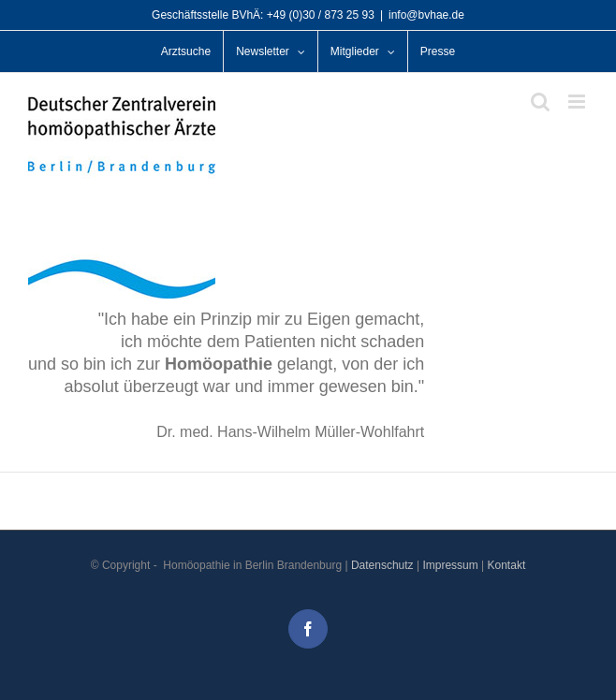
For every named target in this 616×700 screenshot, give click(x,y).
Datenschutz (382, 565)
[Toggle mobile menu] (578, 102)
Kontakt (507, 565)
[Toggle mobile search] (540, 102)
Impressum (450, 565)
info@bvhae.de (426, 15)
